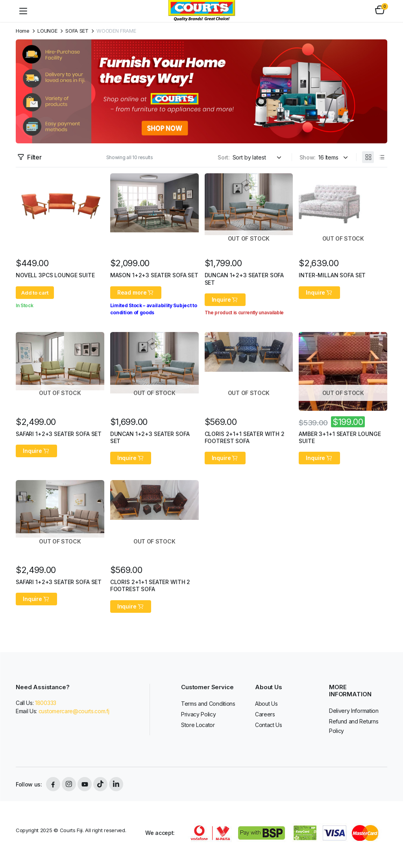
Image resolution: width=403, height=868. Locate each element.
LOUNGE (47, 31)
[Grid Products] (368, 157)
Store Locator (198, 725)
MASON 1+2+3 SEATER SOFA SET (154, 275)
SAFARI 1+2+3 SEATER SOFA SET (59, 434)
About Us (266, 704)
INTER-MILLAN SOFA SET (332, 275)
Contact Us (269, 725)
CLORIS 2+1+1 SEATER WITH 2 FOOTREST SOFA (245, 437)
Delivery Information (354, 711)
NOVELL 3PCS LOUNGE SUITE (55, 275)
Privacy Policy (199, 714)
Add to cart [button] (35, 293)
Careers (265, 714)
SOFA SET (77, 31)
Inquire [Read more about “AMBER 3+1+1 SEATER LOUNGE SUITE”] (319, 458)
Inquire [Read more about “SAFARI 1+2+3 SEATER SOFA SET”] (36, 451)
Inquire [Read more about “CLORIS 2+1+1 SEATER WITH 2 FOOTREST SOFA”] (225, 458)
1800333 (46, 703)
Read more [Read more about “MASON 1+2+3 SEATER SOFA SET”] (136, 293)
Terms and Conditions (208, 704)
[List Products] (381, 157)
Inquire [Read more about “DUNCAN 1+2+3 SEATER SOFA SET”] (225, 300)
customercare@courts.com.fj (74, 711)
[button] (380, 11)
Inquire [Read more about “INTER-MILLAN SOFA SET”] (319, 293)
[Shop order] (258, 157)
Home (23, 31)
